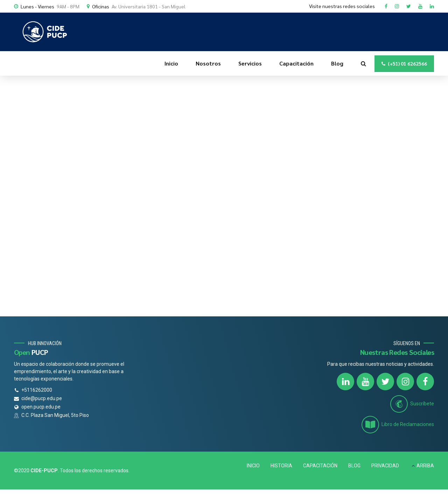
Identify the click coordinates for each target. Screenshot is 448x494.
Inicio (171, 63)
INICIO (253, 466)
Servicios (250, 63)
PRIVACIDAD (385, 466)
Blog (337, 63)
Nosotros (208, 63)
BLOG (354, 466)
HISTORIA (281, 466)
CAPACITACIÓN (320, 466)
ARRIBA (425, 466)
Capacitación (296, 63)
